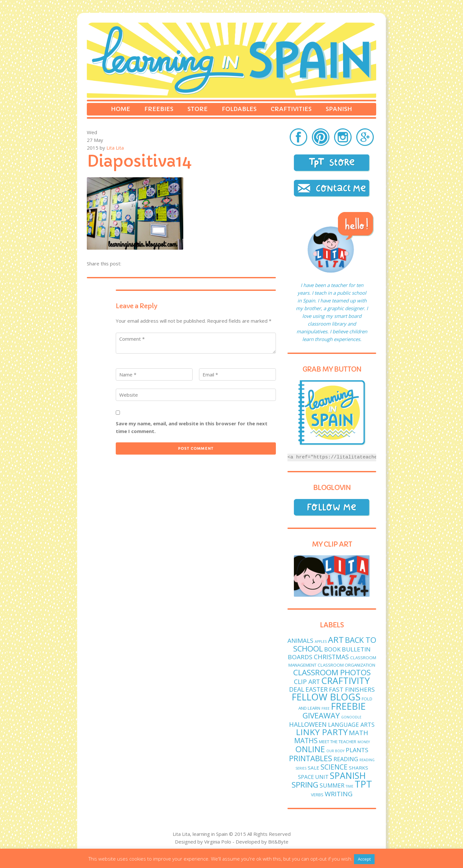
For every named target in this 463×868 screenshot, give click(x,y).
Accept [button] (364, 859)
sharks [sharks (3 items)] (359, 768)
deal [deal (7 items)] (297, 689)
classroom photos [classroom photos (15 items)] (332, 672)
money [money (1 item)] (364, 742)
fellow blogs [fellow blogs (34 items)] (326, 697)
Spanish (339, 109)
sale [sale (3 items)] (313, 768)
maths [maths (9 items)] (306, 740)
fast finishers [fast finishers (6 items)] (352, 689)
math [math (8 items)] (359, 733)
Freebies (159, 109)
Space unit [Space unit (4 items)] (313, 777)
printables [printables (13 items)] (311, 758)
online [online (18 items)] (310, 749)
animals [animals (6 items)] (300, 641)
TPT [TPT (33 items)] (363, 784)
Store (198, 109)
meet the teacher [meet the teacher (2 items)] (338, 742)
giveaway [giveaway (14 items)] (321, 715)
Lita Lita (115, 148)
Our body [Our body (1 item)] (335, 751)
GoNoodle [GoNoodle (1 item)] (351, 717)
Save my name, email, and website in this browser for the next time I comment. (192, 427)
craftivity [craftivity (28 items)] (345, 680)
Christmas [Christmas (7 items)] (331, 657)
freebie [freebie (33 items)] (348, 706)
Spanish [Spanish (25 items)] (348, 776)
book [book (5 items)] (332, 649)
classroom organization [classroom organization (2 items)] (346, 665)
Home (121, 109)
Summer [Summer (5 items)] (332, 785)
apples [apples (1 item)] (321, 642)
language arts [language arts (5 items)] (351, 725)
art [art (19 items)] (336, 640)
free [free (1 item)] (326, 708)
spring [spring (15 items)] (305, 785)
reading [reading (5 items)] (346, 759)
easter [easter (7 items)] (317, 689)
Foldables (239, 109)
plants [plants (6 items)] (357, 750)
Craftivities (291, 109)
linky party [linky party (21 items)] (322, 732)
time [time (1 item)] (350, 786)
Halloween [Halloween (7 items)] (308, 724)
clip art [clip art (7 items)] (307, 682)
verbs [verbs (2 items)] (317, 795)
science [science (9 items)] (334, 767)
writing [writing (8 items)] (339, 794)
